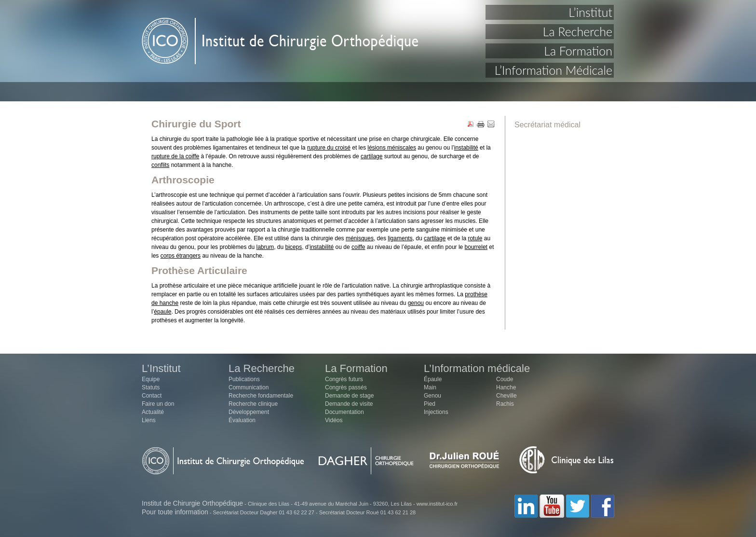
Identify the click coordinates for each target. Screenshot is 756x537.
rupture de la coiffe (175, 156)
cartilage (371, 156)
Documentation (344, 412)
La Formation (578, 51)
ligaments (400, 238)
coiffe (358, 247)
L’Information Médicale (553, 70)
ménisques (360, 238)
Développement (249, 412)
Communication (249, 387)
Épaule (433, 379)
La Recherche (578, 31)
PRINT (481, 124)
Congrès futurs (344, 379)
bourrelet (476, 247)
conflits (160, 165)
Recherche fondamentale (261, 396)
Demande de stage (349, 396)
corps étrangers (181, 256)
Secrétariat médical (547, 125)
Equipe (151, 379)
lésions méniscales (392, 148)
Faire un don (158, 404)
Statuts (151, 387)
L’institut (590, 12)
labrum (265, 247)
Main (430, 387)
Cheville (506, 396)
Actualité (153, 412)
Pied (430, 404)
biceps (294, 247)
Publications (244, 379)
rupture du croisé (329, 148)
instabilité (466, 148)
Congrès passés (346, 387)
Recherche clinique (253, 404)
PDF (471, 124)
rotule (475, 238)
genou (416, 303)
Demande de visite (349, 404)
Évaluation (242, 420)
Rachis (505, 404)
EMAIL (491, 124)
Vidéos (334, 420)
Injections (436, 412)
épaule (162, 312)
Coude (505, 379)
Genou (432, 396)
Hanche (506, 387)
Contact (152, 396)
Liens (149, 420)
